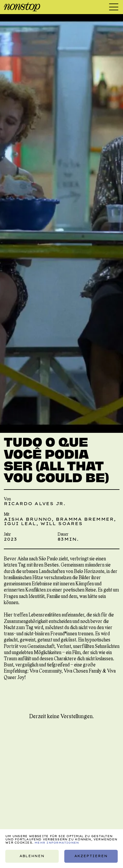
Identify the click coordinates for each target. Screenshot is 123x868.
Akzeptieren (91, 856)
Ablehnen (32, 856)
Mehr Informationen (57, 843)
